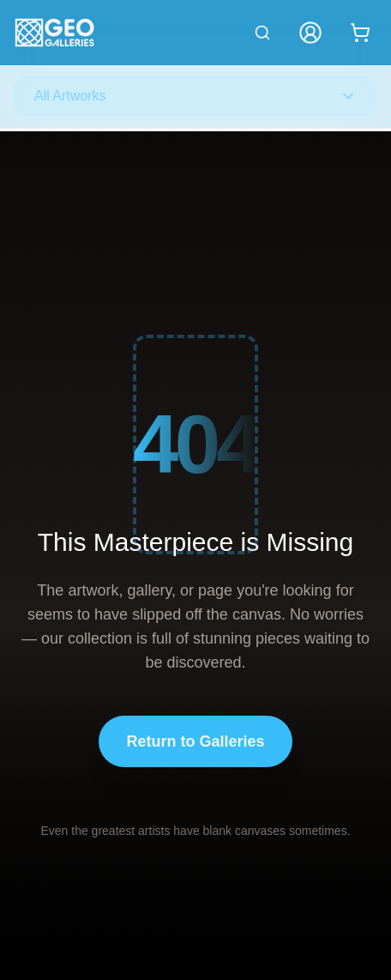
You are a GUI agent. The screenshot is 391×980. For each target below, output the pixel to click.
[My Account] (310, 33)
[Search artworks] (262, 33)
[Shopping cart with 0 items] (360, 33)
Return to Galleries (195, 741)
